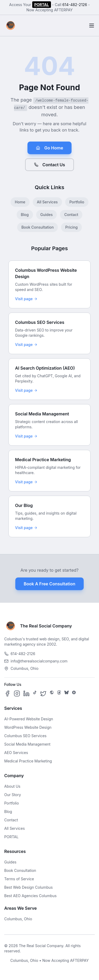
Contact (71, 215)
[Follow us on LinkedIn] (26, 693)
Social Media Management (27, 744)
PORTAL (42, 5)
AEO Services (16, 753)
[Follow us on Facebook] (7, 693)
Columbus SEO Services (25, 736)
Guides (47, 215)
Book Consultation (37, 227)
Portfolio (77, 202)
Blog (25, 215)
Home (20, 202)
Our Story (13, 795)
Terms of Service (19, 879)
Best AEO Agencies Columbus (30, 896)
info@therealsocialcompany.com (36, 661)
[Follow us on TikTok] (35, 693)
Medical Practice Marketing (28, 761)
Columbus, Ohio (18, 919)
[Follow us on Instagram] (17, 693)
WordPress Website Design (28, 727)
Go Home (49, 148)
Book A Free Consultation (49, 584)
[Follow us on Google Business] (74, 693)
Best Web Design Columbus (29, 887)
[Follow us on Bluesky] (67, 693)
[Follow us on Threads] (59, 693)
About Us (12, 786)
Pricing (71, 227)
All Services (47, 202)
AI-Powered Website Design (29, 719)
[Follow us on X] (43, 693)
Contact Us (50, 165)
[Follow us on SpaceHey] (52, 693)
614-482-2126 (75, 5)
